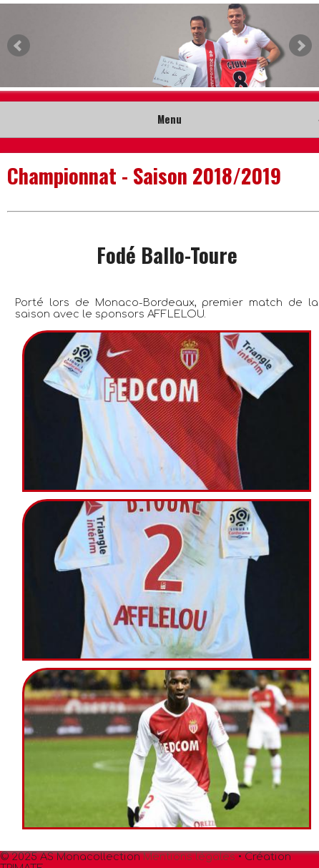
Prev (19, 46)
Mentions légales (189, 857)
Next (300, 46)
